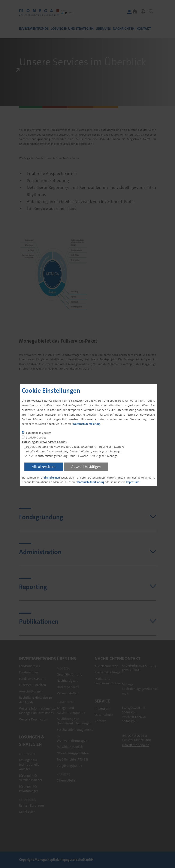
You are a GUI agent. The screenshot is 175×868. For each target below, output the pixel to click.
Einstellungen (52, 477)
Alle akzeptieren (44, 466)
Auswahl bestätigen (86, 466)
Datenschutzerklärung (87, 424)
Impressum (133, 482)
